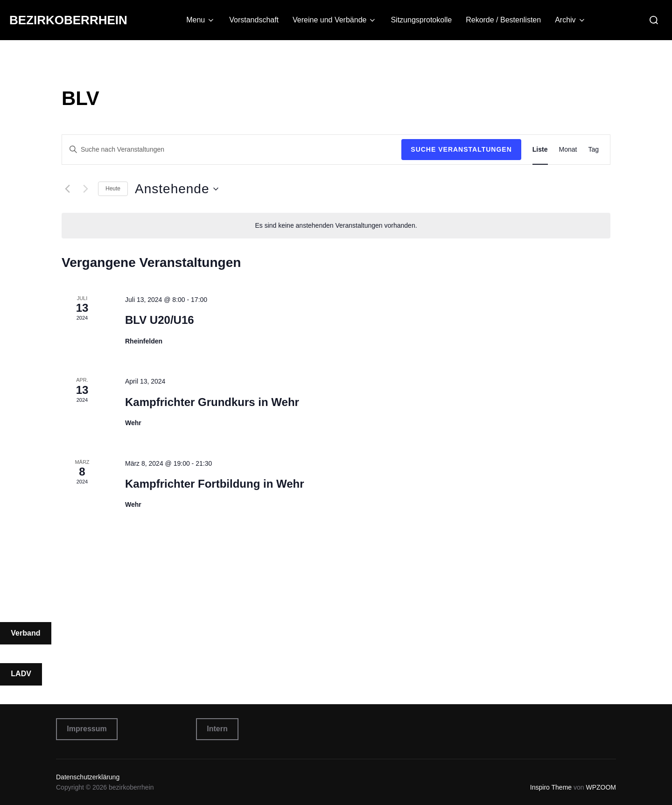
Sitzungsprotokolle (421, 20)
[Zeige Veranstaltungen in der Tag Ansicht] (593, 150)
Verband (25, 633)
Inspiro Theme (551, 787)
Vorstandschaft (254, 20)
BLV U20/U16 (160, 320)
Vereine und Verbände (335, 20)
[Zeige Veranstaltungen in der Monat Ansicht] (568, 150)
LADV (21, 674)
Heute (113, 189)
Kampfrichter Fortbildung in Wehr (215, 484)
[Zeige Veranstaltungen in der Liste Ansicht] (540, 150)
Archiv (570, 20)
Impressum (87, 729)
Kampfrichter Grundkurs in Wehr (212, 402)
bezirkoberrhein (68, 20)
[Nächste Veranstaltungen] (85, 189)
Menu (201, 20)
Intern (217, 729)
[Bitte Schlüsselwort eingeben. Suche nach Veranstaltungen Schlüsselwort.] (232, 150)
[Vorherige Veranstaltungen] (67, 189)
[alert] (336, 226)
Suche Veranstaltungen (461, 149)
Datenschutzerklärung (88, 777)
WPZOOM (601, 787)
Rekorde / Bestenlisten (503, 20)
